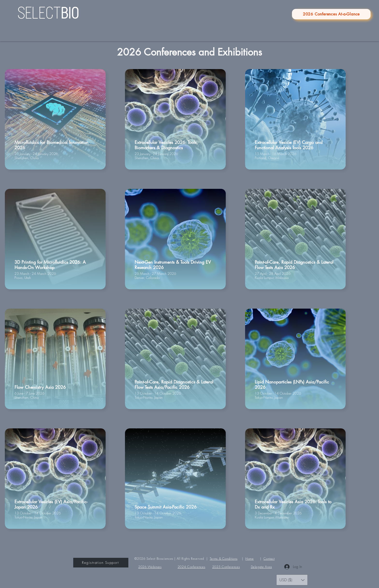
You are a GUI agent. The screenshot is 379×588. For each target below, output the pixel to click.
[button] (292, 580)
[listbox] (292, 580)
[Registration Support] (101, 563)
